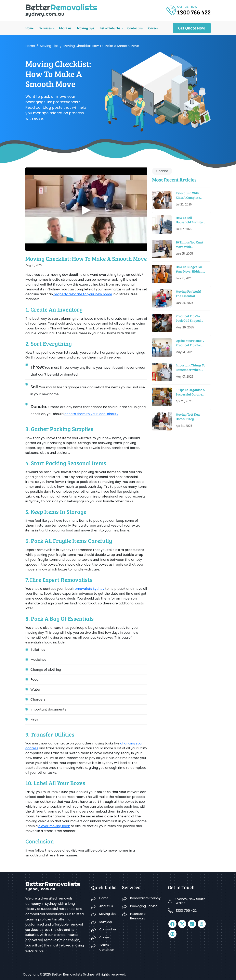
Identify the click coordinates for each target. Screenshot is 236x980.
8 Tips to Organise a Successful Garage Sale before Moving (190, 392)
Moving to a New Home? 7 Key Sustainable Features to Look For (191, 417)
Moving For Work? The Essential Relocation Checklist (191, 294)
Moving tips (86, 28)
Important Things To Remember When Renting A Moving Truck (190, 368)
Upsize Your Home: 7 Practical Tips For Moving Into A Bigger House (191, 343)
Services (45, 28)
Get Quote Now (192, 28)
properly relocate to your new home (82, 294)
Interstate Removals (138, 916)
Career (153, 28)
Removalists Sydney (145, 898)
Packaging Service (144, 906)
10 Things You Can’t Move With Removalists (189, 245)
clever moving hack (54, 826)
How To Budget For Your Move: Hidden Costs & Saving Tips (190, 269)
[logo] (61, 10)
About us (65, 28)
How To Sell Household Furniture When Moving (191, 220)
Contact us (135, 28)
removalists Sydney (89, 589)
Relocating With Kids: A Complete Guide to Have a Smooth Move (188, 195)
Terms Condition (107, 947)
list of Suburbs (110, 28)
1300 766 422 (186, 911)
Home (30, 28)
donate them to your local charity (91, 414)
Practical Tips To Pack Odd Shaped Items (188, 318)
